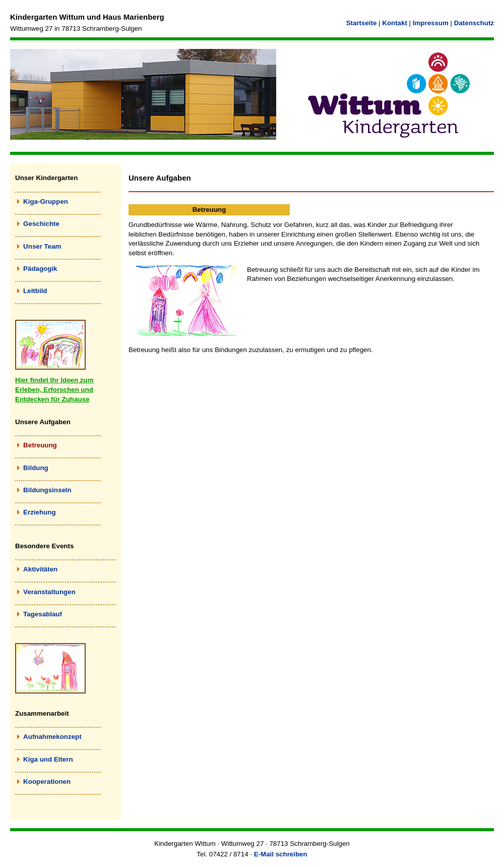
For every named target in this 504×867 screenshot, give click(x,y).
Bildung (36, 468)
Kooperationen (47, 782)
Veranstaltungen (49, 592)
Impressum (431, 23)
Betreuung (40, 445)
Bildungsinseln (47, 490)
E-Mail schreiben (281, 854)
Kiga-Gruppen (46, 201)
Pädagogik (40, 269)
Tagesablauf (43, 614)
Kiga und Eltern (48, 759)
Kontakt (395, 23)
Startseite (362, 23)
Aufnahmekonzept (52, 737)
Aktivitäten (40, 569)
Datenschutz (474, 23)
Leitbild (35, 291)
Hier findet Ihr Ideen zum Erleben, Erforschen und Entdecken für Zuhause (54, 390)
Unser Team (42, 246)
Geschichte (41, 224)
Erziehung (39, 512)
